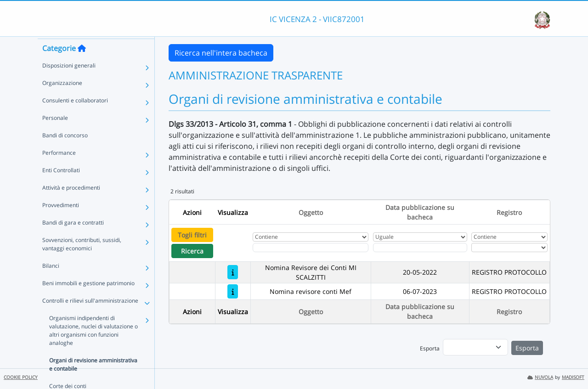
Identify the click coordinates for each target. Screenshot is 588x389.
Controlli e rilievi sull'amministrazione (90, 317)
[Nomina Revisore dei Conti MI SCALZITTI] (233, 272)
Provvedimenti (61, 222)
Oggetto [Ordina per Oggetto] (311, 212)
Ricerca (192, 251)
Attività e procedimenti (71, 204)
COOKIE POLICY (21, 377)
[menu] (475, 347)
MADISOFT (573, 377)
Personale (55, 134)
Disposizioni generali (69, 82)
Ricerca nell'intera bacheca (221, 53)
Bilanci (51, 282)
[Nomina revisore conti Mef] (233, 291)
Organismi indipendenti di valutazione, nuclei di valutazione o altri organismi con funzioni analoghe (93, 347)
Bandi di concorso (65, 152)
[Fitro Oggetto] (311, 248)
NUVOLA (540, 377)
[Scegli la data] (420, 248)
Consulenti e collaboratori (75, 117)
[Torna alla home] (82, 65)
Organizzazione (62, 99)
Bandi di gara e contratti (73, 239)
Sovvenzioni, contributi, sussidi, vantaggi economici (82, 261)
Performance (59, 169)
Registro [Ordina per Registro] (509, 212)
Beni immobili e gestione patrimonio (88, 300)
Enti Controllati (61, 187)
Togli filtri (192, 235)
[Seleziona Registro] (509, 248)
